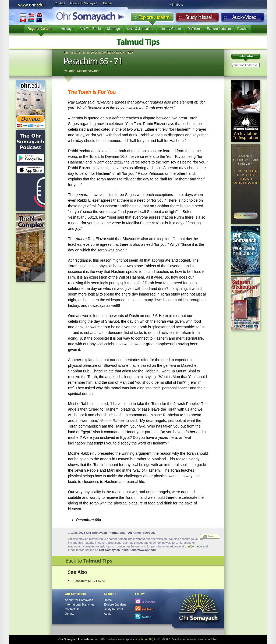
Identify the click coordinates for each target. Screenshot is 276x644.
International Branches (31, 17)
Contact (60, 3)
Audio (243, 19)
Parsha (242, 29)
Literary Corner (170, 29)
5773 (89, 581)
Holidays (67, 29)
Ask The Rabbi (90, 29)
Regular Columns (41, 29)
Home (108, 600)
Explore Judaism (152, 19)
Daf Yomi (194, 29)
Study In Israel (113, 609)
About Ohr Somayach (84, 3)
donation (191, 639)
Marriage (114, 29)
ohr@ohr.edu (193, 546)
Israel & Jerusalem (140, 29)
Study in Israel (197, 19)
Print (211, 536)
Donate (108, 3)
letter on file (146, 639)
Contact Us (72, 609)
